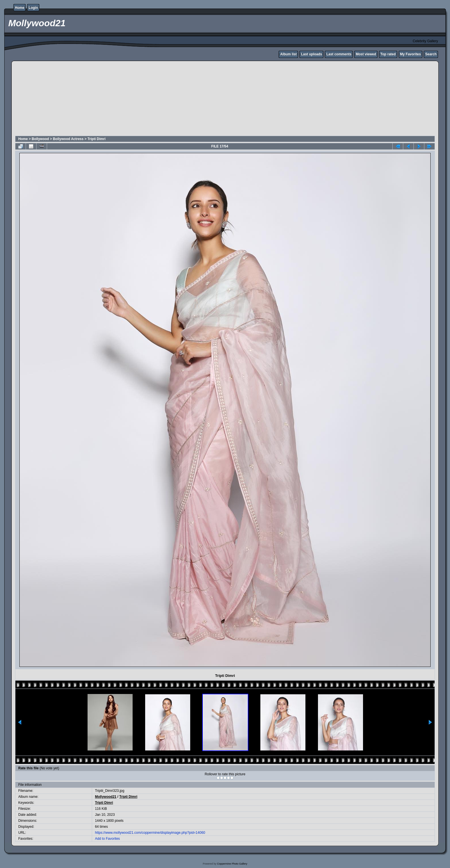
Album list (288, 54)
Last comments (339, 54)
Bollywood (40, 139)
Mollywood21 (106, 797)
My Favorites (411, 54)
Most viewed (366, 54)
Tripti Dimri (97, 139)
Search (431, 54)
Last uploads (311, 54)
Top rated (388, 54)
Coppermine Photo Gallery (232, 864)
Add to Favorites (107, 839)
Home (20, 8)
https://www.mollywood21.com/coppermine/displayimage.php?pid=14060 (150, 833)
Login (33, 8)
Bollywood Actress (68, 139)
